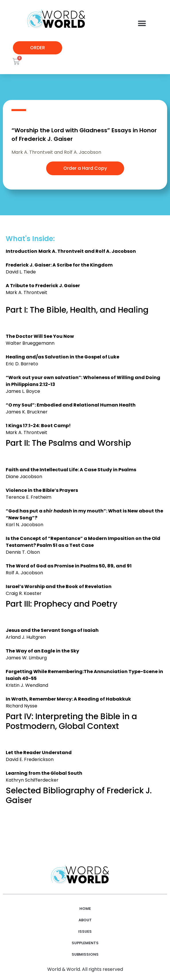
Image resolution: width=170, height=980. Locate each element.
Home (85, 909)
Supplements (85, 943)
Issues (85, 931)
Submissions (85, 954)
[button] (142, 23)
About (85, 920)
